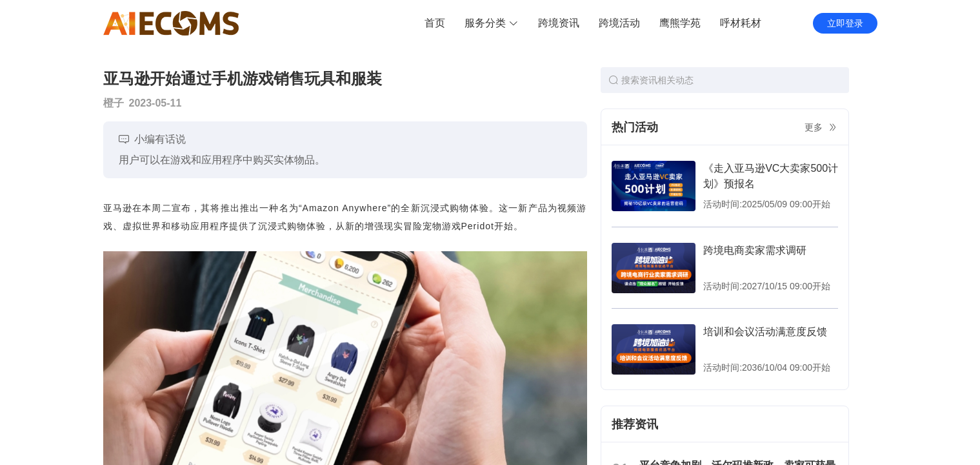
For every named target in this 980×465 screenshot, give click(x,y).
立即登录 (845, 23)
